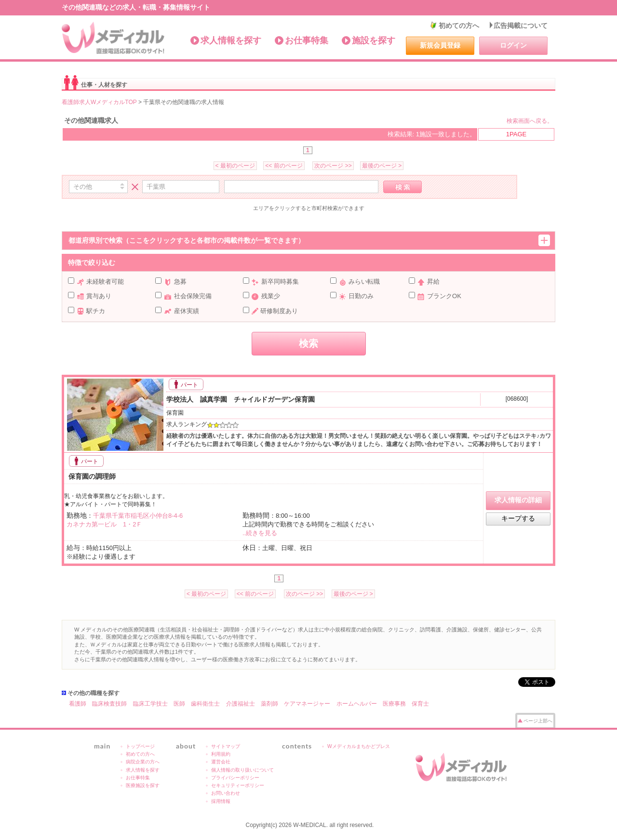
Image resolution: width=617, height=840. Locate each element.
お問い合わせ (226, 793)
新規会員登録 (440, 45)
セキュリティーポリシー (238, 785)
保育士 (420, 704)
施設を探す (374, 40)
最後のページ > (382, 166)
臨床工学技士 (150, 704)
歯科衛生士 (205, 704)
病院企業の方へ (143, 762)
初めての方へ (459, 26)
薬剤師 (269, 704)
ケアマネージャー (307, 704)
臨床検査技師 (109, 704)
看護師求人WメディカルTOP (99, 102)
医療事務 (394, 704)
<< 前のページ (284, 166)
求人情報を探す (231, 40)
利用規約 (221, 754)
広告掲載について (521, 26)
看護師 (78, 704)
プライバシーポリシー (235, 778)
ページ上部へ (538, 721)
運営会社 (221, 762)
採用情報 (221, 801)
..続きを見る (260, 533)
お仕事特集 (307, 40)
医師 (179, 704)
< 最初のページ (235, 166)
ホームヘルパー (357, 704)
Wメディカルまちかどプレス (359, 746)
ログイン (513, 45)
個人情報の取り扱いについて (242, 770)
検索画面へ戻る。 (530, 121)
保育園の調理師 (91, 476)
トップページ (140, 746)
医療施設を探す (143, 785)
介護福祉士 (241, 704)
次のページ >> (333, 166)
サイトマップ (226, 746)
